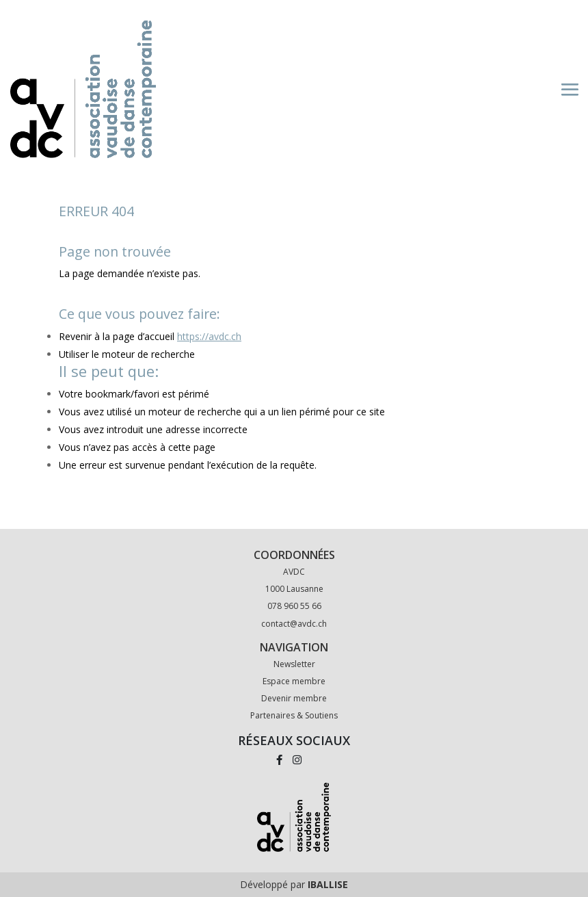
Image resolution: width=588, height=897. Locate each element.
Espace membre (294, 681)
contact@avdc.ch (294, 624)
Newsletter (294, 664)
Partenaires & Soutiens (294, 715)
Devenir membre (294, 698)
